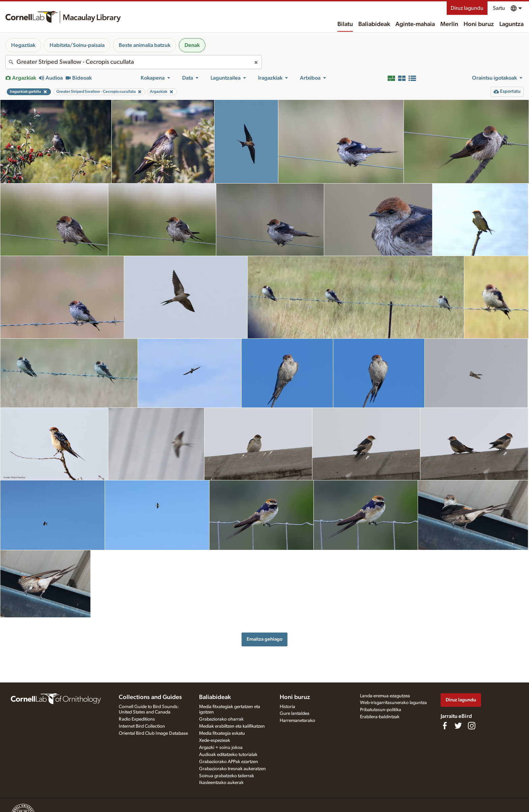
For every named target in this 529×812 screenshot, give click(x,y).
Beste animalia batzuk (145, 45)
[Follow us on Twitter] (458, 726)
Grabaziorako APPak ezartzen (229, 762)
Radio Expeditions (137, 719)
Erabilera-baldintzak (380, 717)
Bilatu (345, 24)
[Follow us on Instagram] (472, 726)
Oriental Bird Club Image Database (153, 733)
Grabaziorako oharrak (221, 719)
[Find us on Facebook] (445, 726)
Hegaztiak (23, 45)
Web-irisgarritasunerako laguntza (393, 703)
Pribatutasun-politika (381, 710)
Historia (287, 707)
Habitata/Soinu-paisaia (77, 45)
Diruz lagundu (467, 8)
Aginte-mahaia (415, 24)
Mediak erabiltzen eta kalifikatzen (232, 726)
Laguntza (511, 24)
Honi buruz (479, 24)
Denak (192, 45)
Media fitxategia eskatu (222, 733)
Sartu (499, 8)
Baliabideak (374, 24)
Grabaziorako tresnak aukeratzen (232, 769)
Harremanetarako (297, 721)
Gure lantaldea (295, 713)
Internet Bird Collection (142, 726)
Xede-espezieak (215, 740)
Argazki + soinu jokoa (221, 748)
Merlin (449, 24)
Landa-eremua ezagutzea (385, 696)
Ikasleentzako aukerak (221, 783)
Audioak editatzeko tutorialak (228, 755)
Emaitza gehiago (264, 639)
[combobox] (134, 62)
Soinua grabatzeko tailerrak (227, 776)
